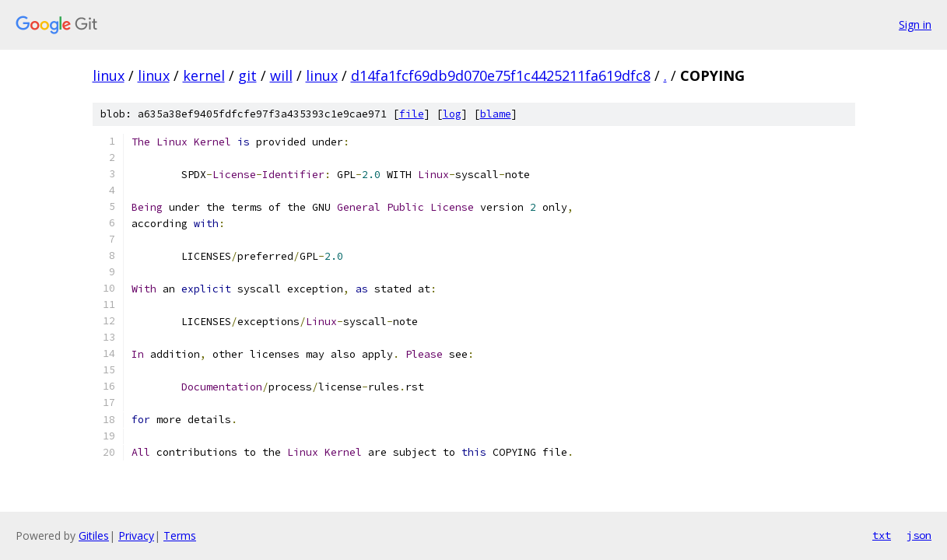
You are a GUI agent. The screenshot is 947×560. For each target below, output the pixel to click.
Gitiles (94, 535)
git (247, 75)
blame (496, 114)
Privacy (136, 535)
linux (109, 75)
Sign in (915, 24)
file (412, 114)
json (919, 535)
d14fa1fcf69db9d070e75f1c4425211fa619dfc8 (501, 75)
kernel (204, 75)
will (281, 75)
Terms (180, 535)
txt (882, 535)
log (452, 114)
